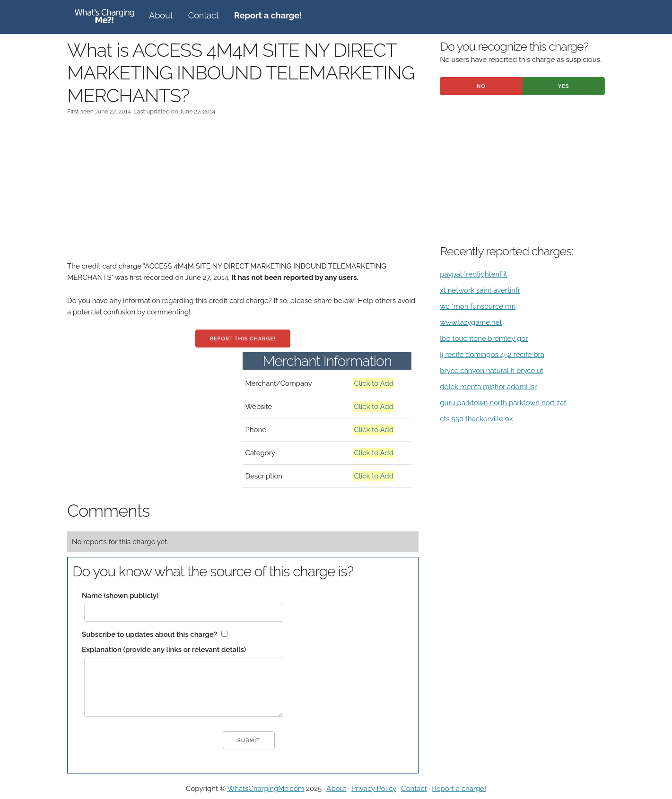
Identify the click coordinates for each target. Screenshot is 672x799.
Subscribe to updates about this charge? (149, 634)
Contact (204, 15)
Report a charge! (459, 789)
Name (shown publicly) (120, 596)
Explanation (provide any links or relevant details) (164, 650)
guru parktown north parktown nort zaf (503, 403)
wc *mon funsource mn (478, 306)
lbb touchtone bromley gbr (484, 339)
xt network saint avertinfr (480, 290)
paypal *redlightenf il (473, 274)
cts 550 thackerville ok (476, 419)
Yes (564, 86)
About (161, 15)
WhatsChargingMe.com (266, 789)
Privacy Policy (374, 789)
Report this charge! (243, 339)
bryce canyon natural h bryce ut (492, 371)
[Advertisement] (243, 194)
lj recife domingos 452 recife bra (492, 355)
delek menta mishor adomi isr (488, 387)
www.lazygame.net (471, 322)
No (481, 86)
